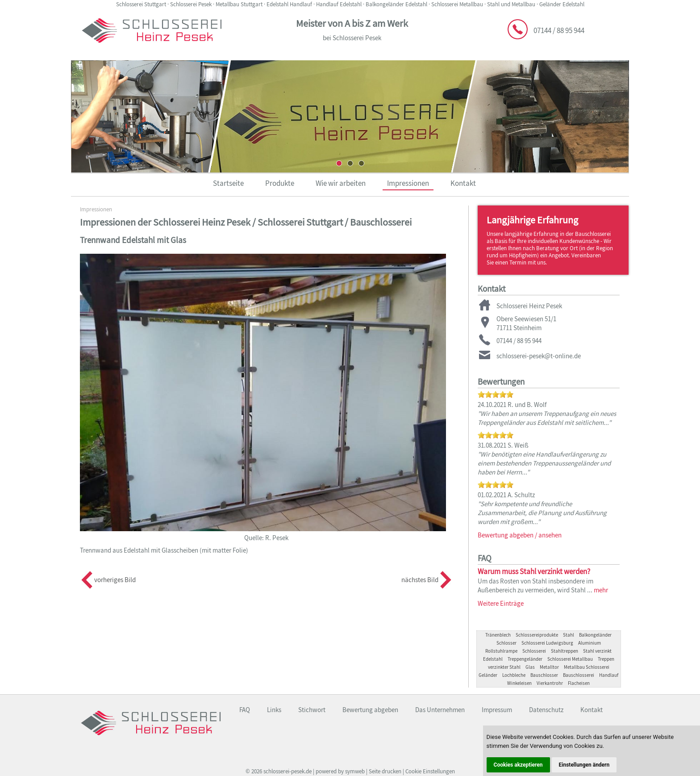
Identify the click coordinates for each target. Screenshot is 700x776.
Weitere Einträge (501, 603)
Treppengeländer (525, 659)
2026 (257, 771)
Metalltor (549, 667)
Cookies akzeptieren (518, 765)
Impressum (497, 710)
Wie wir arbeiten (341, 183)
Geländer (488, 675)
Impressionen (408, 183)
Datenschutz (546, 710)
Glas (530, 667)
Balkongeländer (595, 635)
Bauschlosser (544, 675)
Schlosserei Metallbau (570, 659)
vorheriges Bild (115, 580)
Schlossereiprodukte (537, 635)
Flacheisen (579, 683)
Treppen (606, 659)
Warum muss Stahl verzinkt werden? (534, 571)
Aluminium (590, 643)
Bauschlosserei (579, 675)
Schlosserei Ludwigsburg (547, 643)
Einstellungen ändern (584, 765)
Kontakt (463, 183)
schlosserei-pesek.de (287, 771)
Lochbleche (514, 675)
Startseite (228, 183)
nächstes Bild (420, 580)
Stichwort (312, 710)
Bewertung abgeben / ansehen (520, 535)
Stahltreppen (565, 651)
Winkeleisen (519, 683)
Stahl (569, 635)
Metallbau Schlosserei (587, 667)
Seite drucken (385, 771)
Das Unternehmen (440, 710)
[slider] (496, 394)
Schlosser (506, 643)
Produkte (280, 183)
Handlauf (609, 675)
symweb (355, 771)
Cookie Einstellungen (430, 771)
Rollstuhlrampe (501, 651)
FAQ (245, 710)
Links (274, 710)
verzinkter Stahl (504, 667)
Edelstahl (493, 659)
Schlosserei (534, 651)
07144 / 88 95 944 (559, 30)
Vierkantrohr (550, 683)
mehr (601, 590)
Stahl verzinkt (597, 651)
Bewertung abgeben (370, 710)
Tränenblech (498, 635)
